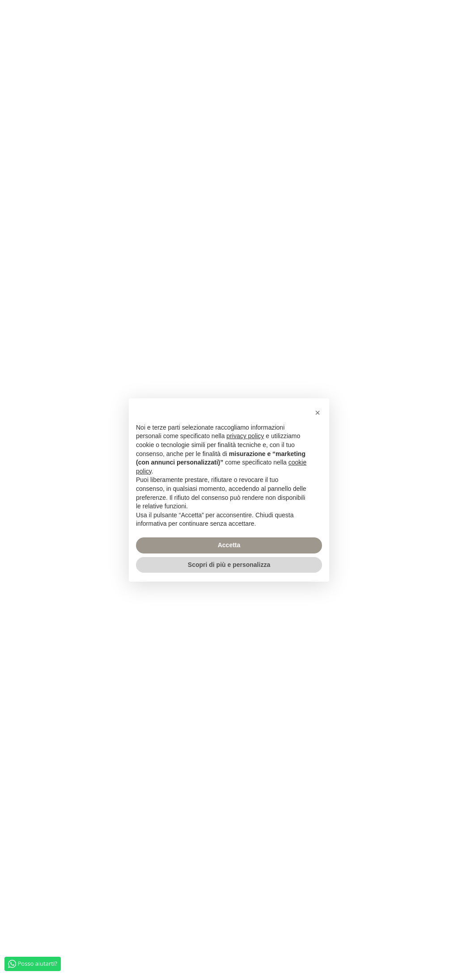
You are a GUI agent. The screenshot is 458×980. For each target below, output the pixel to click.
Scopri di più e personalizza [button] (229, 565)
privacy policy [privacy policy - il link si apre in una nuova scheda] (245, 436)
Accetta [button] (229, 545)
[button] (318, 413)
